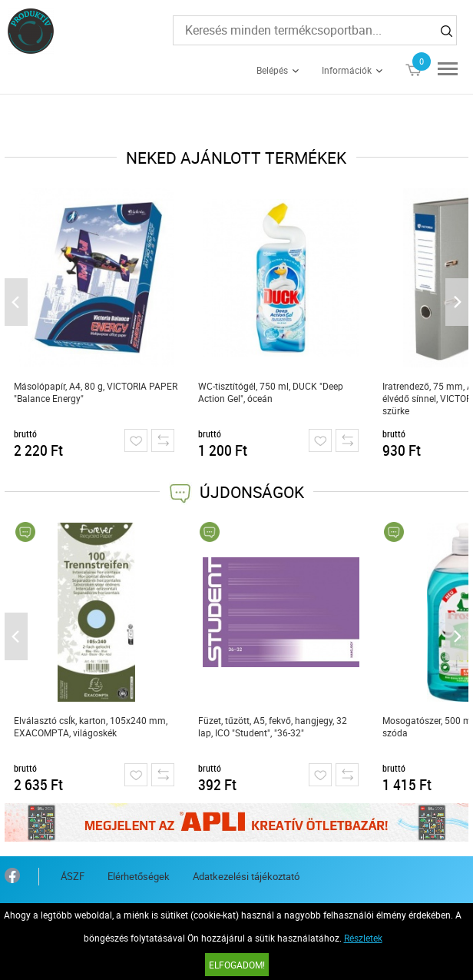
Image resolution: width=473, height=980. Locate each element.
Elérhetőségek (139, 876)
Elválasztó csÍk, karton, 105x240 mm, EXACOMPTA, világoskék (91, 726)
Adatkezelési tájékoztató (246, 876)
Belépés (272, 70)
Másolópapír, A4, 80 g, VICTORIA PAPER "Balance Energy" (96, 392)
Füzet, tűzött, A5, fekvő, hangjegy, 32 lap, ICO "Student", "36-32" (273, 726)
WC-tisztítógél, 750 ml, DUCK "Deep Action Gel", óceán (271, 392)
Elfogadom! (237, 965)
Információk (347, 70)
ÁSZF (73, 876)
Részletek (363, 938)
